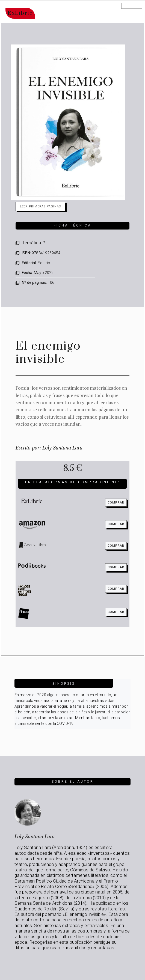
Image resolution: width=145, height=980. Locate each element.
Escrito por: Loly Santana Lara (49, 447)
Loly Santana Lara (35, 836)
